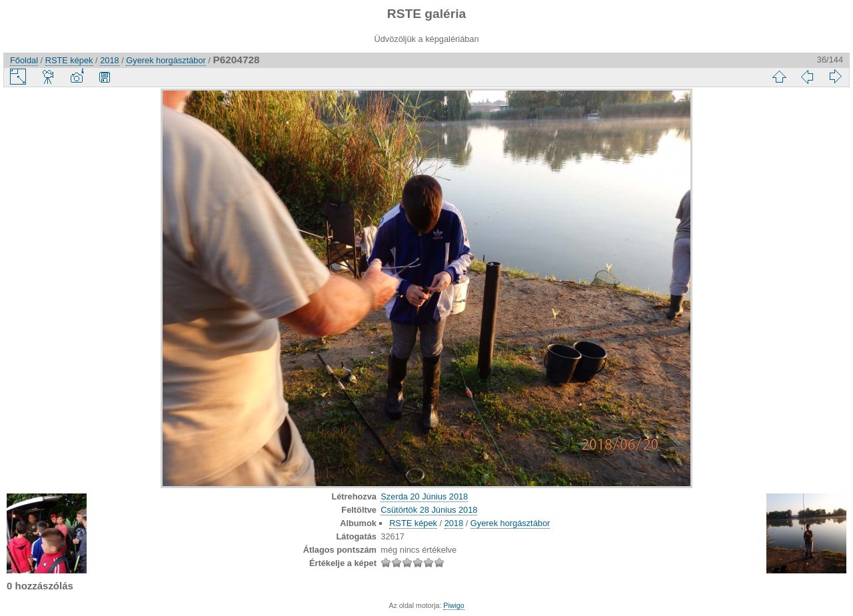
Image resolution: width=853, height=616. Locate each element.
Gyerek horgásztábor (166, 60)
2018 (109, 60)
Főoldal (24, 60)
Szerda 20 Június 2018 (424, 496)
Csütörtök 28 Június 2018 (429, 510)
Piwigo (453, 605)
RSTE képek (69, 60)
